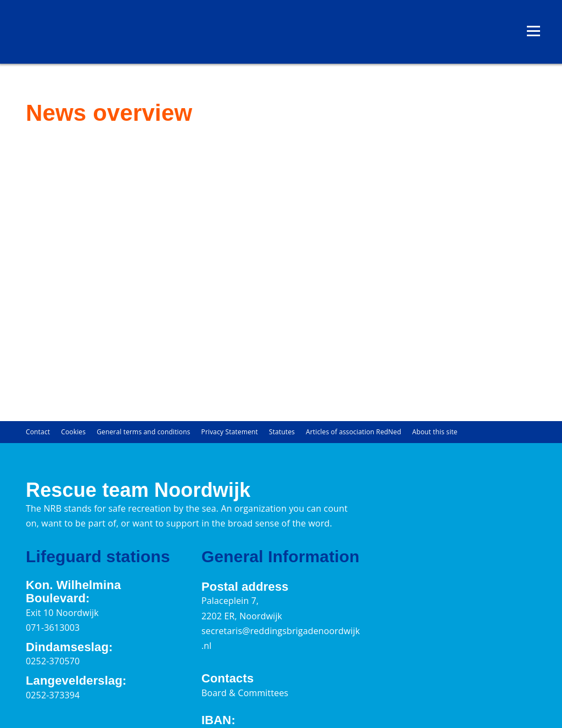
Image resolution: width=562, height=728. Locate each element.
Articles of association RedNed (353, 432)
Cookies (73, 432)
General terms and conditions (143, 432)
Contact (38, 432)
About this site (435, 432)
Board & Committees (245, 693)
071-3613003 (53, 628)
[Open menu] (533, 31)
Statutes (282, 432)
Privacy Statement (230, 432)
